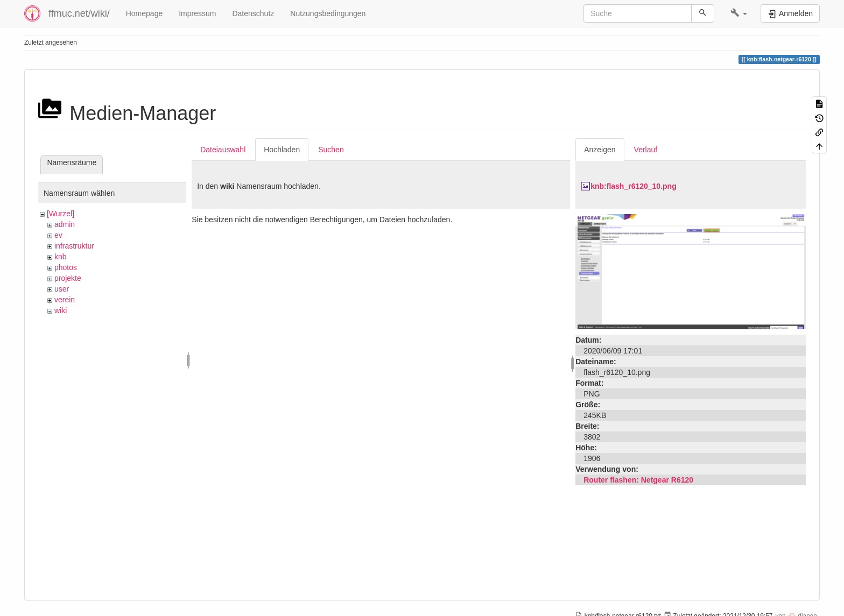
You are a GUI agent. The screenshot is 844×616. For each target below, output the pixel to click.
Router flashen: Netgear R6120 (638, 480)
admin (65, 224)
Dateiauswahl (223, 150)
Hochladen (282, 150)
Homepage (145, 13)
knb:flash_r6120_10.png (634, 186)
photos (66, 267)
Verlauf (646, 150)
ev (58, 235)
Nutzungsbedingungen (328, 13)
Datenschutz (253, 13)
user (62, 289)
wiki (61, 310)
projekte (68, 278)
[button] (739, 13)
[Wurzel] (61, 214)
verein (65, 300)
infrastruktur (74, 246)
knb (61, 257)
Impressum (197, 13)
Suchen (331, 150)
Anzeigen (600, 150)
